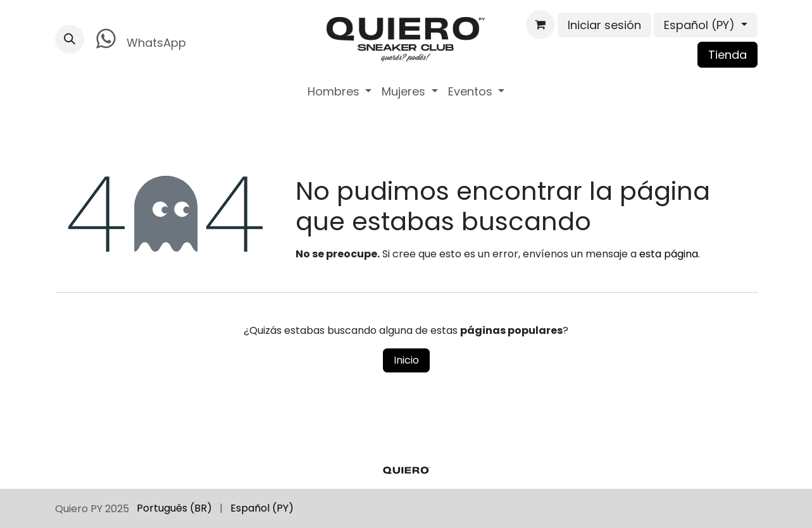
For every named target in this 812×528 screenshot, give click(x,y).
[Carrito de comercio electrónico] (540, 25)
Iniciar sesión (604, 25)
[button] (70, 39)
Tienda (728, 55)
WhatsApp (139, 39)
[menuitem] (340, 91)
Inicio (406, 360)
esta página (669, 254)
